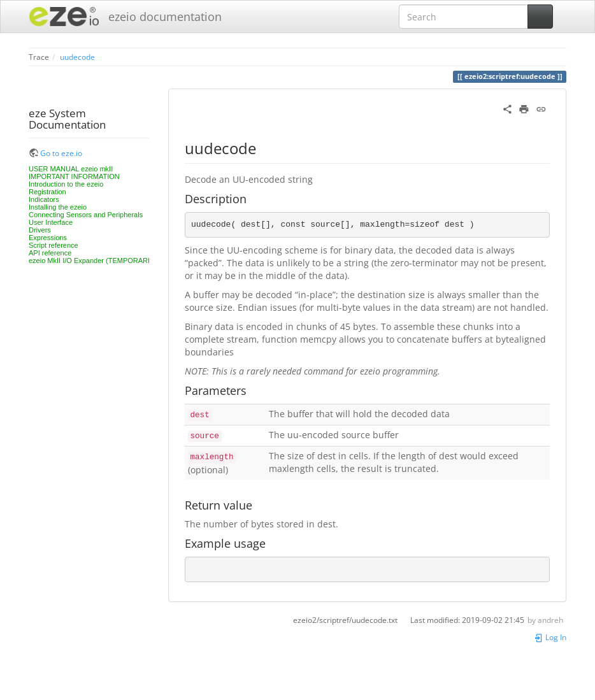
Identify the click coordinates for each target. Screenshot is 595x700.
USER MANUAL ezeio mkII (71, 169)
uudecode (77, 57)
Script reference (54, 245)
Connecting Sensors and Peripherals (86, 215)
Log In (550, 637)
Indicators (44, 199)
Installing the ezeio (58, 207)
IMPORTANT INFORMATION (74, 176)
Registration (47, 192)
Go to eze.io (61, 153)
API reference (50, 253)
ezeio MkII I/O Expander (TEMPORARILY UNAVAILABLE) (119, 261)
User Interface (51, 222)
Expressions (48, 238)
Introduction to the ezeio (66, 184)
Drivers (40, 230)
